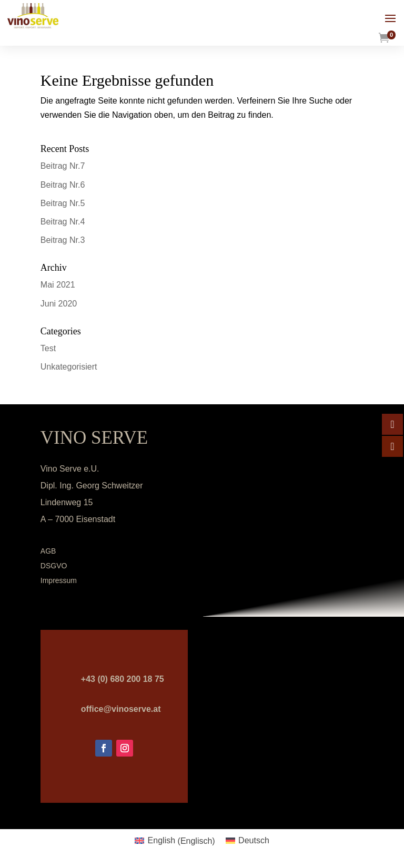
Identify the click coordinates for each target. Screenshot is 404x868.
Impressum (59, 580)
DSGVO (54, 566)
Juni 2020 (59, 304)
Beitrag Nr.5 (63, 203)
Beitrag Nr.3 (63, 240)
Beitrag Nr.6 (63, 185)
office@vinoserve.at (121, 709)
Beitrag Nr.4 (63, 222)
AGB (48, 551)
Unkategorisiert (69, 367)
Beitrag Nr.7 (63, 166)
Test (48, 348)
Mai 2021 (58, 285)
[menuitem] (175, 841)
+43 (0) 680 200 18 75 (123, 679)
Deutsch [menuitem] (254, 840)
